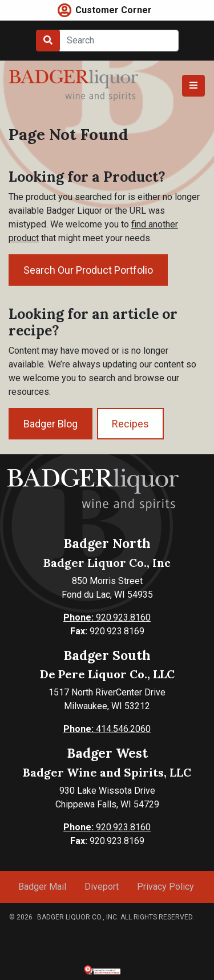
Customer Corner (114, 10)
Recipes (130, 424)
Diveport (102, 887)
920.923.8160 (107, 617)
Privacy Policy (165, 887)
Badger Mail (42, 887)
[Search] (119, 41)
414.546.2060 (107, 729)
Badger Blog (51, 424)
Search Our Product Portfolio (88, 270)
